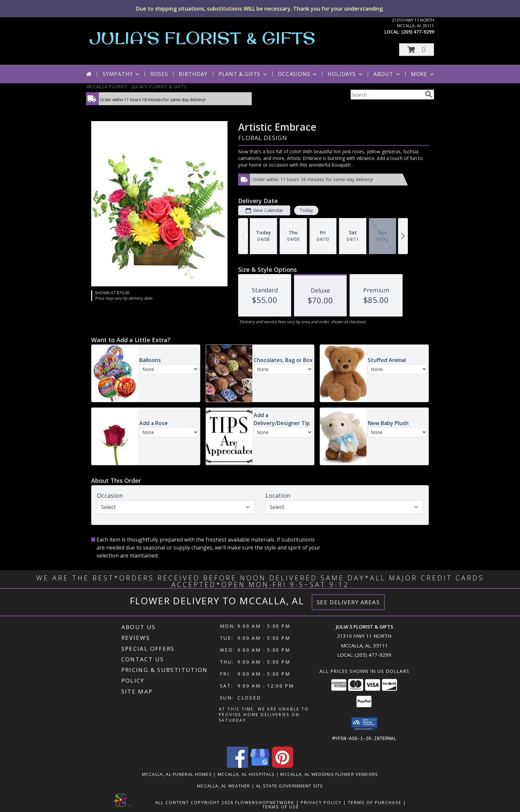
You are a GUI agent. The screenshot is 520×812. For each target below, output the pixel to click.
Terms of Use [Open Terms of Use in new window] (281, 806)
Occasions (298, 74)
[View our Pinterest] (283, 766)
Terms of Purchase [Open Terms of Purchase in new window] (375, 802)
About (387, 74)
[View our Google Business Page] (260, 766)
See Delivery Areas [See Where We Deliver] (348, 602)
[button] (417, 50)
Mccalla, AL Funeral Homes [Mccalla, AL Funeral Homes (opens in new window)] (177, 774)
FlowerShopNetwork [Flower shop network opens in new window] (265, 802)
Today (306, 210)
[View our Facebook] (237, 766)
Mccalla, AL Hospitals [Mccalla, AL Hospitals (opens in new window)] (246, 774)
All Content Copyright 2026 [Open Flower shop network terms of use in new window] (194, 802)
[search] (428, 94)
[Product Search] (386, 95)
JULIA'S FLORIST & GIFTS (202, 38)
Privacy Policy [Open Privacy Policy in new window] (321, 802)
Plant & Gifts (243, 74)
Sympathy (122, 74)
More (423, 74)
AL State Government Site (290, 785)
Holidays (346, 74)
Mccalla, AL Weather (224, 785)
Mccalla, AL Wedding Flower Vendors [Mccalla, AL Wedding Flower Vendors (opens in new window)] (329, 774)
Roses (159, 74)
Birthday (193, 74)
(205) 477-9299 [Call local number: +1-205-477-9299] (418, 32)
